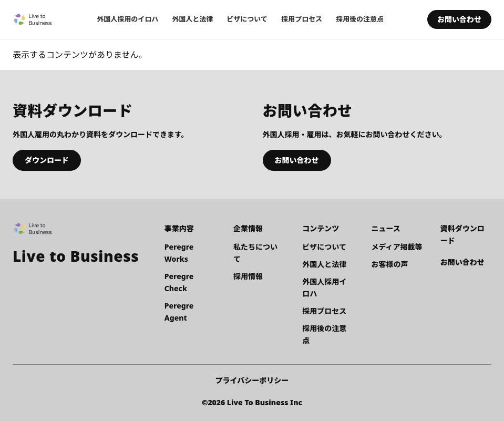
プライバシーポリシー (252, 380)
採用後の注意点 (360, 19)
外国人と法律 (192, 19)
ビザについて (247, 19)
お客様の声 (390, 264)
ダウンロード (47, 160)
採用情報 (248, 276)
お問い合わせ (459, 19)
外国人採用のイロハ (127, 19)
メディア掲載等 (397, 247)
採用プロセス (302, 19)
